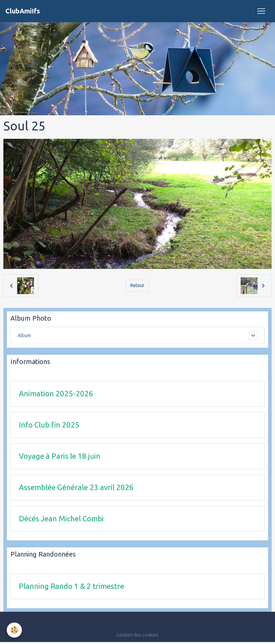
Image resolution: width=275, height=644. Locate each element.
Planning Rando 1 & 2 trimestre (72, 586)
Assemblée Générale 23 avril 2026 (76, 487)
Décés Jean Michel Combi (61, 518)
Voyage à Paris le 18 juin (60, 456)
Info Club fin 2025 (49, 425)
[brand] (23, 11)
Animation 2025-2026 (56, 393)
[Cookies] (14, 630)
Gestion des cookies (137, 635)
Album (24, 335)
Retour (137, 285)
